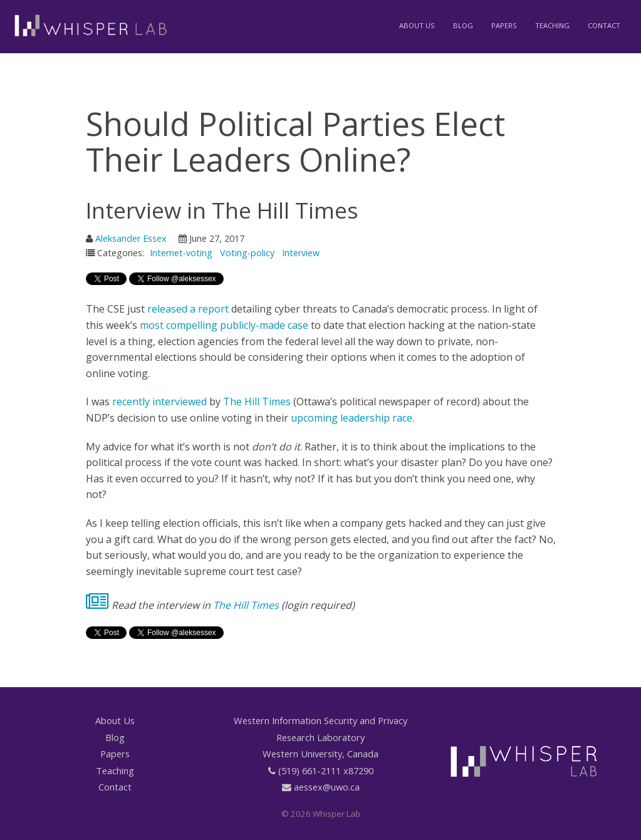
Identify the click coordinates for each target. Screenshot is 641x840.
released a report (188, 309)
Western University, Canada (320, 754)
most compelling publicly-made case (224, 325)
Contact (604, 25)
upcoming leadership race (352, 418)
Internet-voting (181, 253)
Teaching (552, 25)
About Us (417, 25)
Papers (504, 25)
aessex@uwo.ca (327, 787)
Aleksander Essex (131, 238)
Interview (301, 253)
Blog (463, 25)
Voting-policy (247, 253)
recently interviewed (159, 402)
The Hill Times (257, 402)
